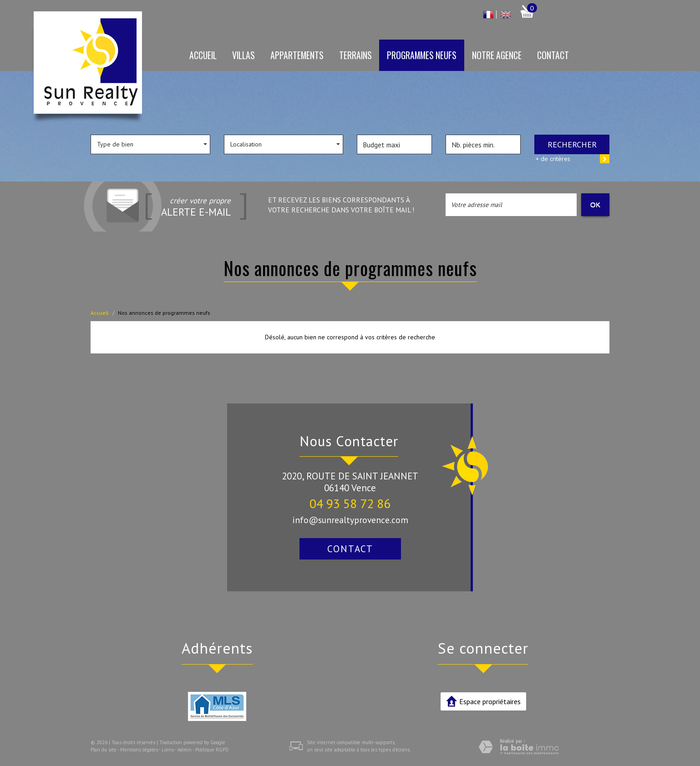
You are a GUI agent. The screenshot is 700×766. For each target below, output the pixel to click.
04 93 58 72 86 (350, 503)
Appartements (297, 55)
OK (595, 204)
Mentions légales (139, 750)
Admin (185, 750)
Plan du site (104, 750)
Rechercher (572, 144)
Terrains (355, 55)
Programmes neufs (422, 55)
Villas (243, 55)
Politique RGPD (212, 750)
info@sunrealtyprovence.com (350, 520)
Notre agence (497, 55)
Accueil (203, 55)
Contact (553, 55)
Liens (168, 750)
